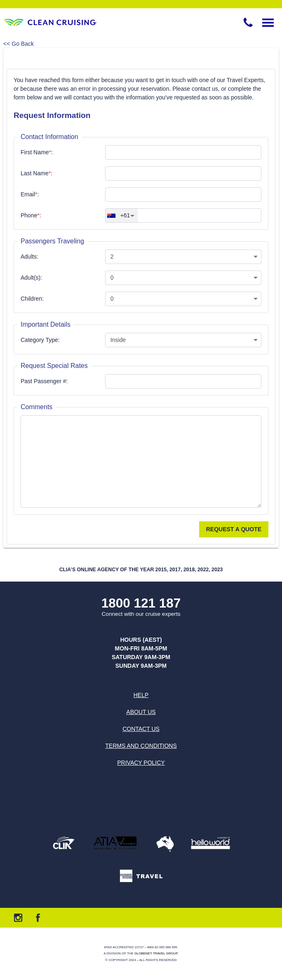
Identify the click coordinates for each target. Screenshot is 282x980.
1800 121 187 (141, 603)
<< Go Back (19, 44)
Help (141, 695)
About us (141, 712)
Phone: (31, 215)
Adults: (29, 257)
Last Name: (36, 173)
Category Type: (40, 340)
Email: (30, 194)
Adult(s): (31, 278)
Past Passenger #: (44, 381)
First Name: (37, 152)
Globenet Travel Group (156, 953)
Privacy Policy (141, 763)
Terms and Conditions (141, 746)
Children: (32, 299)
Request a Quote (234, 529)
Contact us (141, 729)
